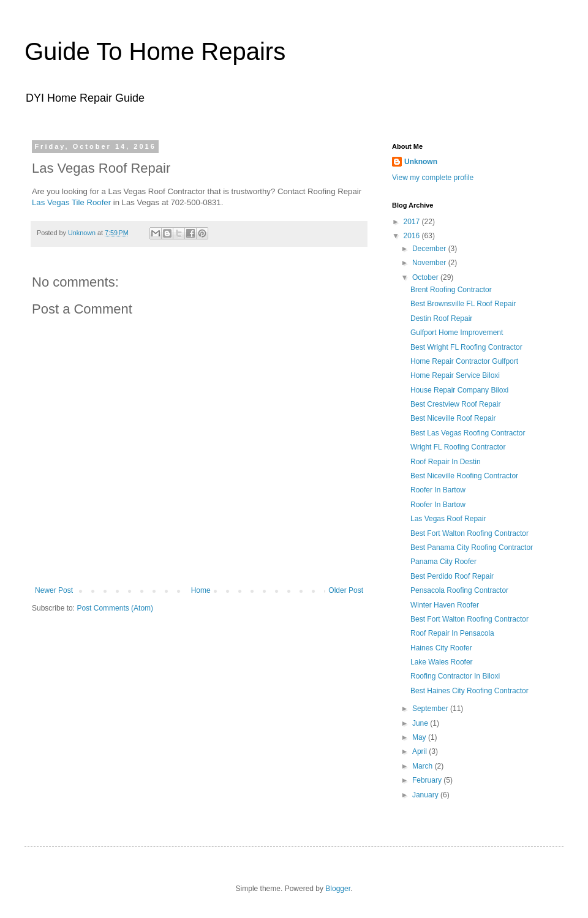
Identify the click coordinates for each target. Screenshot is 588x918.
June (421, 723)
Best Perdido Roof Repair (452, 576)
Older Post (346, 590)
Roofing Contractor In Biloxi (455, 676)
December (430, 249)
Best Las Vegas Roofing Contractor (468, 433)
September (431, 709)
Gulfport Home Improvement (457, 333)
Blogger (338, 889)
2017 (413, 222)
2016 (413, 236)
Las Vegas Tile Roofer (71, 202)
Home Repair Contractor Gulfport (464, 361)
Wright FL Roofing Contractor (458, 447)
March (424, 766)
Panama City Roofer (443, 562)
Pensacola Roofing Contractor (459, 590)
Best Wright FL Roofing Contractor (466, 347)
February (428, 780)
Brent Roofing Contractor (451, 290)
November (430, 263)
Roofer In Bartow (438, 490)
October (426, 277)
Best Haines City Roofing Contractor (469, 691)
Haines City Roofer (441, 648)
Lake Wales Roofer (442, 662)
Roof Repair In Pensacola (452, 633)
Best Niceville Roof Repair (453, 418)
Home (201, 590)
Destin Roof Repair (441, 318)
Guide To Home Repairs (155, 51)
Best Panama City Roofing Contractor (472, 547)
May (420, 737)
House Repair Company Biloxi (459, 390)
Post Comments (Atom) (115, 608)
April (420, 751)
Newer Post (54, 590)
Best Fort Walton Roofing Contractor (469, 533)
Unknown (421, 162)
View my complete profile (433, 178)
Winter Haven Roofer (445, 605)
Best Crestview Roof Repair (455, 404)
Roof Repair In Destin (446, 462)
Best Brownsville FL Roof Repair (463, 304)
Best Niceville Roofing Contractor (464, 476)
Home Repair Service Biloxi (455, 375)
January (426, 795)
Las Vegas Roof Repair (448, 519)
